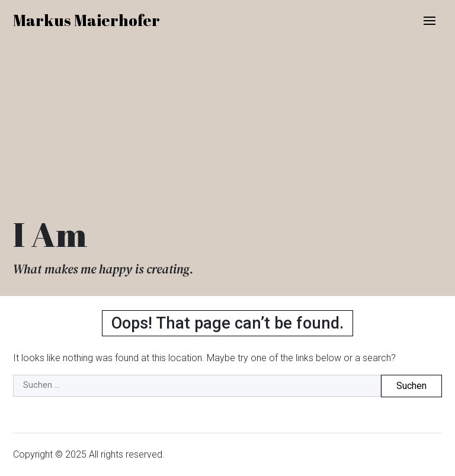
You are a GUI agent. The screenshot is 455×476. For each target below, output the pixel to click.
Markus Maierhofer (86, 20)
